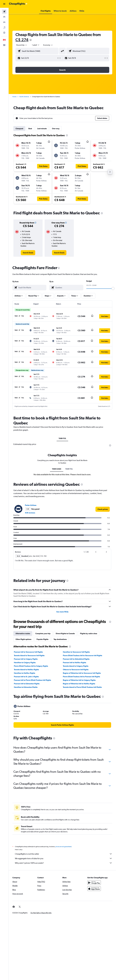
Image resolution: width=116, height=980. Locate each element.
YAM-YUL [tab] (62, 438)
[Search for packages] (4, 27)
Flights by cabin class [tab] (89, 633)
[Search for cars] (4, 22)
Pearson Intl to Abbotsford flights (76, 659)
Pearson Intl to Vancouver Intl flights (28, 652)
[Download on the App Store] (94, 889)
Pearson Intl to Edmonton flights (27, 684)
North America (24, 97)
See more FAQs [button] (62, 612)
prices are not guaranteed (63, 847)
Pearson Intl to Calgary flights (26, 659)
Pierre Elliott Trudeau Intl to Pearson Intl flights (81, 677)
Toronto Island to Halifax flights (26, 670)
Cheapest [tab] (19, 129)
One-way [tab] (56, 129)
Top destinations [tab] (60, 639)
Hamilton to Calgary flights (25, 663)
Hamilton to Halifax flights (24, 673)
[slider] (113, 288)
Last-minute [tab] (42, 129)
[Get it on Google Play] (94, 883)
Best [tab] (30, 129)
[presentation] (31, 40)
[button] (4, 4)
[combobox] (48, 45)
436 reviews (30, 513)
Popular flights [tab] (42, 639)
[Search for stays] (4, 17)
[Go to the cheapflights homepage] (18, 4)
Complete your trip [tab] (43, 633)
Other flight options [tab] (23, 639)
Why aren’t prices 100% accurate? (64, 863)
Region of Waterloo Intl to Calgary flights (79, 680)
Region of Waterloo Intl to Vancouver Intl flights (82, 673)
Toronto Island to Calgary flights (76, 666)
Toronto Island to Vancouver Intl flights (29, 655)
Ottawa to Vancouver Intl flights (76, 670)
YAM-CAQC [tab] (57, 469)
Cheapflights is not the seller (64, 854)
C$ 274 (22, 40)
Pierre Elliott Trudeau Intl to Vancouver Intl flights (82, 655)
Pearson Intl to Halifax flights (74, 663)
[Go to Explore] (4, 33)
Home (14, 97)
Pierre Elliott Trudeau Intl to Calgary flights (31, 666)
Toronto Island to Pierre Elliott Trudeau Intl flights (82, 687)
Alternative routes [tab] (23, 633)
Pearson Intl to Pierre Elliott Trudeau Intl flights (32, 680)
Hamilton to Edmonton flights (26, 687)
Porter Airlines (31, 505)
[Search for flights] (4, 12)
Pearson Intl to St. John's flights (26, 677)
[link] (28, 253)
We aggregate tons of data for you (64, 858)
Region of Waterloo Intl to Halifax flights (79, 684)
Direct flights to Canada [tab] (65, 633)
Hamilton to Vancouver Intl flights (76, 652)
